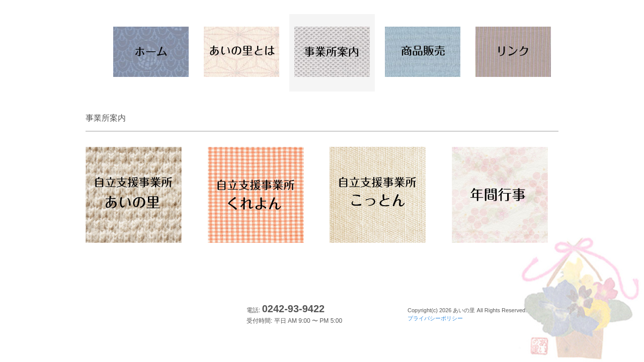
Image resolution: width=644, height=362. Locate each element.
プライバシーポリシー (435, 318)
